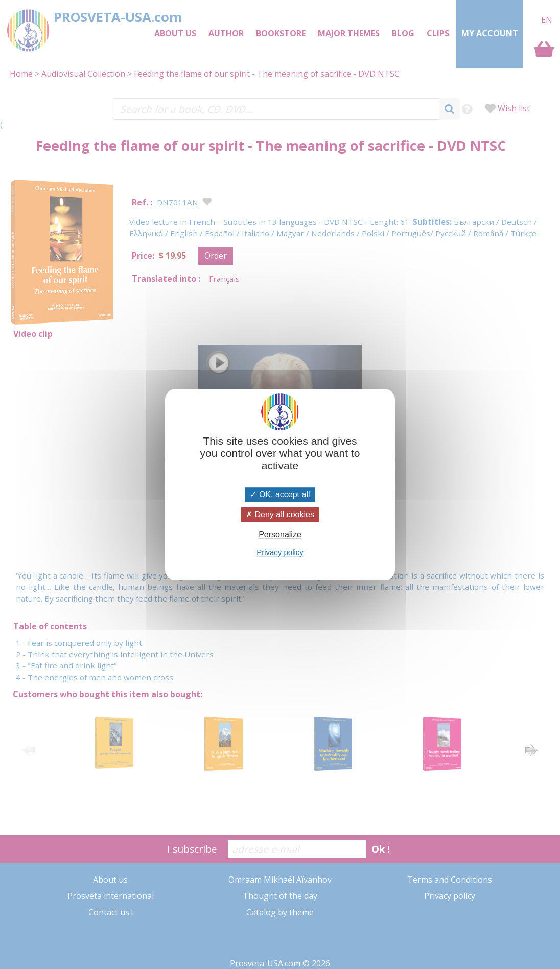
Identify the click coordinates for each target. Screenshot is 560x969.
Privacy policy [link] (280, 552)
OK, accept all (280, 494)
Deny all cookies (280, 514)
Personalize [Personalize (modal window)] (280, 535)
